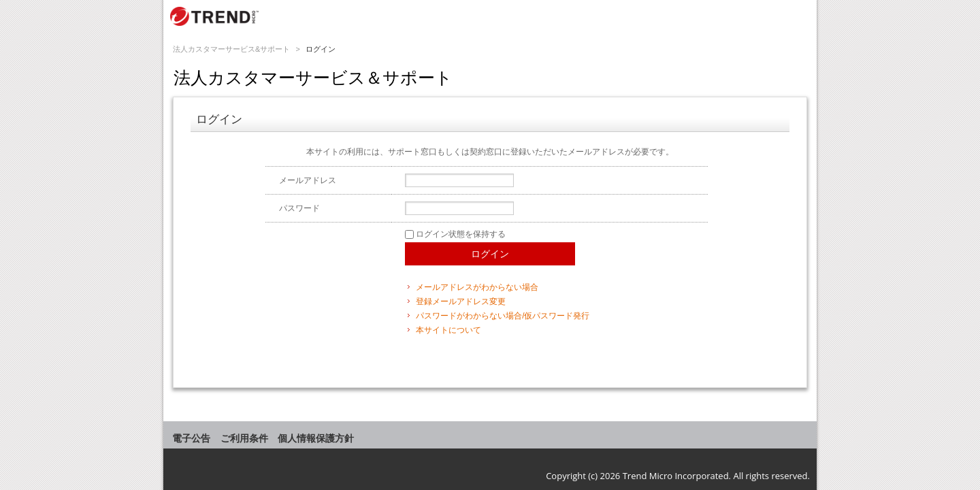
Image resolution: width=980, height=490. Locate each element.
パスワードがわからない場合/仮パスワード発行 (503, 316)
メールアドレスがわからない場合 (477, 287)
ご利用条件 (244, 438)
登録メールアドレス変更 (461, 301)
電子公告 (191, 438)
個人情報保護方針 (316, 438)
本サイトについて (448, 330)
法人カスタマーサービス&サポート (231, 49)
